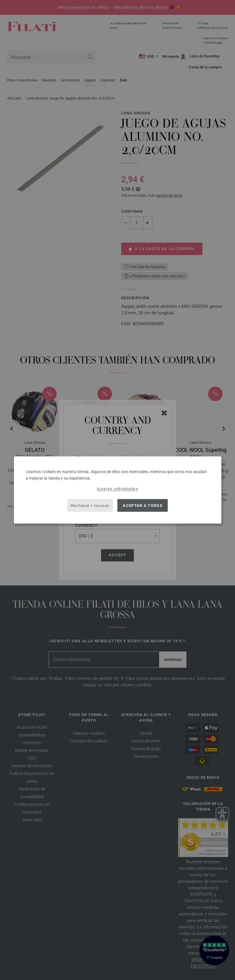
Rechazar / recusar (90, 505)
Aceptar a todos (143, 505)
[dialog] (118, 490)
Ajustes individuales (117, 489)
